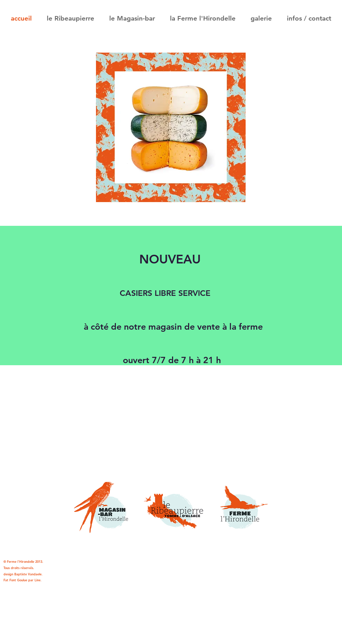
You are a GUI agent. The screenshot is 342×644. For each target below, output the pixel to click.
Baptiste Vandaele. (28, 574)
